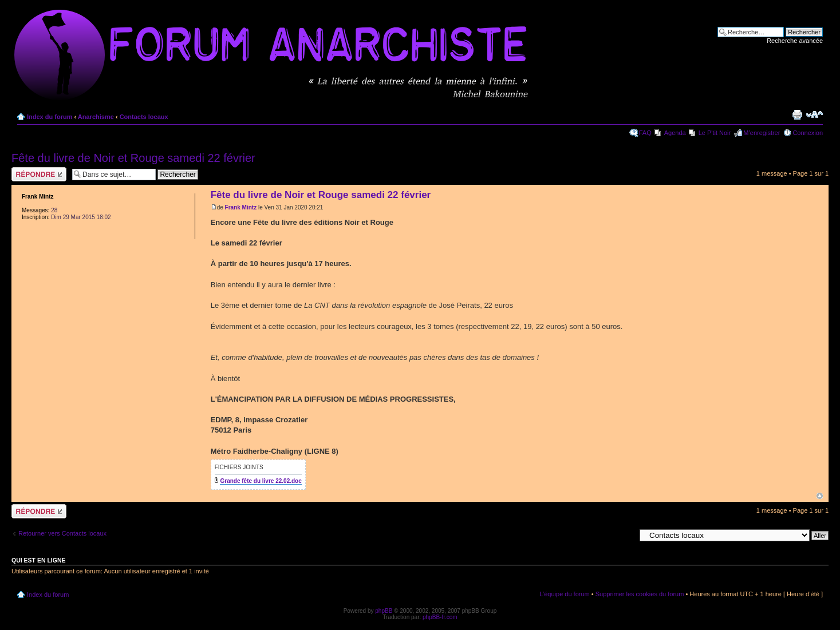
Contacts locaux (144, 117)
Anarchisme (96, 117)
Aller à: (625, 535)
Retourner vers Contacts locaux (62, 533)
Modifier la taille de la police (815, 114)
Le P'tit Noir (715, 133)
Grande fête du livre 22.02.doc (261, 481)
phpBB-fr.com (440, 617)
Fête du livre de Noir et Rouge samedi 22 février (133, 158)
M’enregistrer (762, 133)
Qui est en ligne (39, 560)
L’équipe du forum (564, 594)
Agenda (675, 133)
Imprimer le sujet (797, 114)
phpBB (384, 611)
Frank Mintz (241, 207)
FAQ (645, 133)
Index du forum (50, 117)
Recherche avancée (795, 41)
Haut (820, 496)
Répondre (39, 174)
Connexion (808, 133)
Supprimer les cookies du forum (640, 594)
